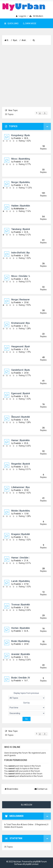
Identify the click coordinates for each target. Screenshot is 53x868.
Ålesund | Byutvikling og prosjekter (29, 417)
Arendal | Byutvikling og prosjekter (29, 654)
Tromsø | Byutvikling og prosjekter (29, 605)
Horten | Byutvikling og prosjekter (29, 628)
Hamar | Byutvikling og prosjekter (28, 440)
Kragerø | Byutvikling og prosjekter (29, 534)
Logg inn (21, 16)
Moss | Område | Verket (23, 276)
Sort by (27, 706)
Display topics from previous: (27, 696)
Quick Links (11, 23)
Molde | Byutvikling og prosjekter (28, 511)
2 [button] (40, 113)
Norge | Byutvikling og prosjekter (28, 182)
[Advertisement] (26, 76)
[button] (45, 113)
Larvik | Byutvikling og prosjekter (28, 581)
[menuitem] (42, 40)
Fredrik (17, 138)
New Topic (11, 110)
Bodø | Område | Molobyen (25, 678)
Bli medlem (36, 16)
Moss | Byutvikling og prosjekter (28, 159)
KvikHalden (19, 209)
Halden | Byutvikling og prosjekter (29, 206)
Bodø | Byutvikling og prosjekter (28, 641)
